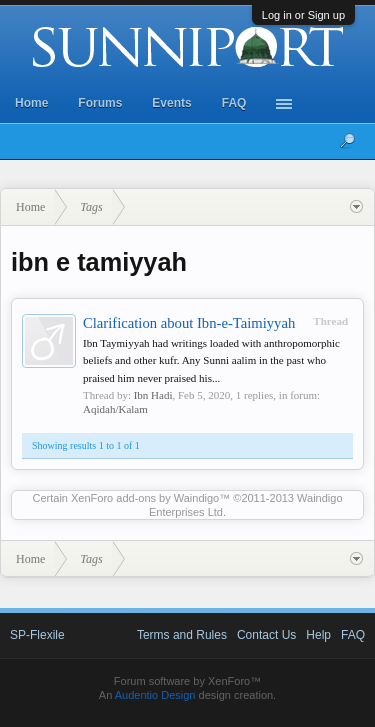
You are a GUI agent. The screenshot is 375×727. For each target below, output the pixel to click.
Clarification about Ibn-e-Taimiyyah (189, 323)
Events (171, 103)
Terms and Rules (182, 635)
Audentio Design (155, 695)
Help (318, 635)
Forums (100, 103)
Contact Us (266, 635)
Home (31, 103)
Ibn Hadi (153, 395)
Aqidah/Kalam (115, 409)
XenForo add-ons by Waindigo (145, 498)
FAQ (234, 103)
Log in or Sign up (303, 15)
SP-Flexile (37, 635)
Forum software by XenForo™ (187, 681)
